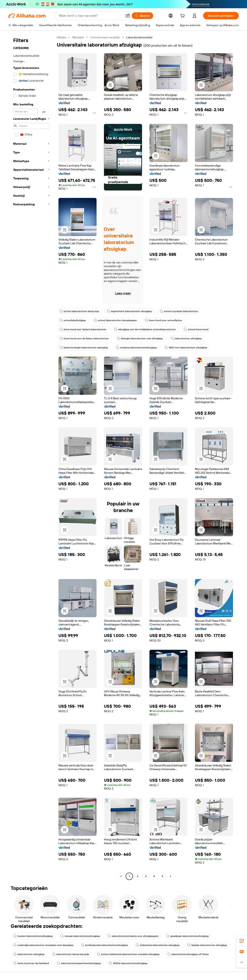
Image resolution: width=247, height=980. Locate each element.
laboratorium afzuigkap (186, 338)
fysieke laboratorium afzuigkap (207, 945)
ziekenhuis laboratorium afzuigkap (158, 945)
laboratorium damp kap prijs (71, 954)
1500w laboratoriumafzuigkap (128, 963)
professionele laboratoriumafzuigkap (104, 945)
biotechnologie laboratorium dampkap (84, 348)
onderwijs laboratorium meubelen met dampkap (43, 945)
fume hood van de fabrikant (31, 963)
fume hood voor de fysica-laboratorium (84, 338)
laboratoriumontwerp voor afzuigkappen (133, 936)
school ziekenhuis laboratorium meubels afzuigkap (128, 954)
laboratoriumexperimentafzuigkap (79, 963)
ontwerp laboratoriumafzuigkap (136, 348)
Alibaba (61, 37)
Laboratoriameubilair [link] (139, 37)
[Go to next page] (170, 876)
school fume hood (196, 329)
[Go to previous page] (121, 876)
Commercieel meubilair (105, 37)
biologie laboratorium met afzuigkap (140, 338)
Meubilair (78, 37)
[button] (128, 16)
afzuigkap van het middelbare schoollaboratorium (145, 329)
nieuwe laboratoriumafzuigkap (80, 936)
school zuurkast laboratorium (179, 311)
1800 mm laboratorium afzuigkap (186, 348)
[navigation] (31, 457)
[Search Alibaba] (90, 16)
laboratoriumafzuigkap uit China (188, 954)
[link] (242, 941)
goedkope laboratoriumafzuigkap (188, 936)
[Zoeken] (142, 16)
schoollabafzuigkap (73, 320)
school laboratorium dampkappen (115, 320)
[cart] (183, 16)
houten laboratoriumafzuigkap (33, 936)
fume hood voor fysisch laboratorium (83, 329)
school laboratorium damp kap (79, 311)
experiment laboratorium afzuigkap (129, 311)
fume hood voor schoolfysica (163, 320)
